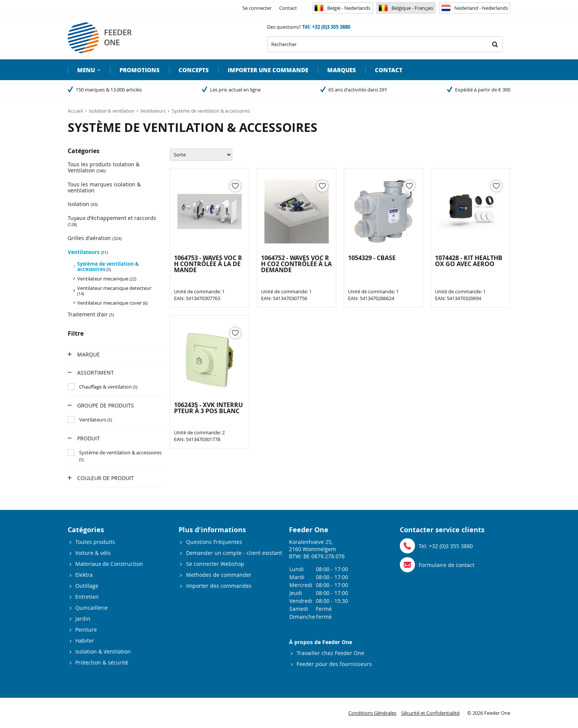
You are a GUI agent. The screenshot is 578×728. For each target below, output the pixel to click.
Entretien (87, 597)
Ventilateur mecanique (107, 279)
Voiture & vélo (93, 553)
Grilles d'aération (95, 238)
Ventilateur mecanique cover (112, 303)
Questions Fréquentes (214, 542)
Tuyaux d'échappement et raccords (112, 221)
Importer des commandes (219, 586)
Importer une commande (268, 70)
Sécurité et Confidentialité (430, 713)
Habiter (85, 640)
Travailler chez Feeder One (330, 653)
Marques (342, 70)
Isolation (83, 204)
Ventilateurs (88, 252)
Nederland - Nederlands (475, 8)
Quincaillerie (92, 608)
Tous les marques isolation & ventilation (104, 187)
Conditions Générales (372, 713)
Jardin (83, 619)
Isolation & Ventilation (103, 651)
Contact (288, 8)
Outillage (87, 586)
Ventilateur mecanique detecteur (114, 290)
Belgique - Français (406, 8)
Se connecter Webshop (215, 564)
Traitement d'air (91, 314)
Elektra (84, 575)
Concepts (194, 70)
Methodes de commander (219, 575)
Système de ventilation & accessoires (108, 266)
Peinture (86, 630)
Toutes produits (95, 542)
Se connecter (257, 8)
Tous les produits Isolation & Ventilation (104, 167)
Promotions (140, 70)
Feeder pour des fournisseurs (334, 664)
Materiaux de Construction (109, 564)
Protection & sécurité (102, 662)
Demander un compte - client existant (234, 553)
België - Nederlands (342, 8)
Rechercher (495, 44)
